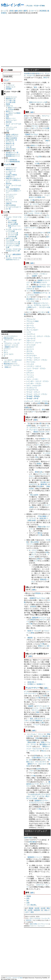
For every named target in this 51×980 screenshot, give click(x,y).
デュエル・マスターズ (34, 213)
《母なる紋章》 (34, 495)
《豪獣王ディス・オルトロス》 (37, 764)
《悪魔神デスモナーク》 (11, 347)
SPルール (9, 200)
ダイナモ (29, 351)
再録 (47, 141)
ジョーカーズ (31, 338)
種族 (46, 403)
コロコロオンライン (12, 242)
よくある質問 (12, 224)
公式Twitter (11, 236)
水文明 (43, 908)
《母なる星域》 (35, 542)
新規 (12, 11)
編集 (16, 11)
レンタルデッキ (11, 171)
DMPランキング (11, 238)
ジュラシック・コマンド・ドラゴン (38, 336)
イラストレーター (11, 120)
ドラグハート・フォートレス (37, 926)
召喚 (37, 712)
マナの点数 (46, 128)
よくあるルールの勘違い (13, 113)
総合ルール (12, 108)
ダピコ (6, 352)
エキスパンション (11, 97)
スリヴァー (30, 347)
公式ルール (9, 106)
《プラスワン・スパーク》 (12, 365)
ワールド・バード (32, 398)
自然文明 (37, 910)
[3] (24, 923)
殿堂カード (9, 111)
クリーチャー (42, 312)
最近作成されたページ (13, 154)
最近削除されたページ (13, 156)
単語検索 (43, 11)
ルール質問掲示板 (11, 160)
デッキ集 (9, 173)
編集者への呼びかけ (12, 135)
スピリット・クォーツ (34, 343)
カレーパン (30, 326)
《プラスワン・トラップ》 (12, 343)
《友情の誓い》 (44, 518)
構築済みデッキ (11, 99)
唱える (44, 751)
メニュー (6, 80)
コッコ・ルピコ (8, 354)
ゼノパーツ (30, 349)
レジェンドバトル (11, 202)
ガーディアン (31, 328)
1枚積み (39, 464)
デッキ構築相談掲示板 (13, 161)
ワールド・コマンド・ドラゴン (37, 394)
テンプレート (10, 142)
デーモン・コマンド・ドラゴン (37, 360)
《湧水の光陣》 (32, 742)
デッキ (26, 692)
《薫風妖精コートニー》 (39, 618)
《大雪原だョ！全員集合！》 (36, 684)
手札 (37, 457)
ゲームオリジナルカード (13, 207)
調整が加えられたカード (13, 178)
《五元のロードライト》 (41, 303)
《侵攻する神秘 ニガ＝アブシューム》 (39, 924)
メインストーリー (11, 194)
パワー (32, 771)
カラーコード (10, 145)
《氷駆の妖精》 (32, 520)
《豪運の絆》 (44, 484)
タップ (29, 118)
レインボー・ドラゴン (34, 383)
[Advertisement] (25, 40)
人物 (7, 131)
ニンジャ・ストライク (40, 708)
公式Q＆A (11, 109)
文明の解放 (32, 842)
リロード (33, 11)
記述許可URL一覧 (11, 140)
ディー (6, 350)
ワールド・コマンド (33, 392)
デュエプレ (8, 164)
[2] (27, 280)
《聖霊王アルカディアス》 (41, 432)
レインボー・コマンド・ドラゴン (38, 381)
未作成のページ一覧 (12, 152)
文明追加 (37, 593)
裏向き (40, 533)
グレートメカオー (32, 330)
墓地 (36, 472)
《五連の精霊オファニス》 (40, 758)
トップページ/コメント (11, 336)
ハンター (29, 371)
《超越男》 (35, 276)
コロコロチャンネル (12, 244)
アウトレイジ (31, 319)
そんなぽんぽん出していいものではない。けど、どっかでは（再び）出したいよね (38, 796)
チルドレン (30, 353)
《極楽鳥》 (30, 638)
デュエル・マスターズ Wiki (36, 6)
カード (41, 73)
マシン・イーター (32, 379)
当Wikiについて (11, 87)
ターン (38, 445)
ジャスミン (7, 349)
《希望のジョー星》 (44, 646)
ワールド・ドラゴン (33, 396)
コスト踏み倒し (44, 736)
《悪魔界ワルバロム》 (31, 134)
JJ (4, 356)
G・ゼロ (29, 760)
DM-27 (46, 78)
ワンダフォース (32, 388)
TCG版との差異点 (11, 175)
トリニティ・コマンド (34, 366)
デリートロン (31, 362)
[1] (41, 189)
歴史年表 (9, 122)
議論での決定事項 (11, 138)
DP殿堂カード (10, 177)
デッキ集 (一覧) (11, 100)
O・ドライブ (34, 204)
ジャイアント (31, 334)
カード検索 (12, 221)
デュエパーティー (32, 688)
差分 (21, 11)
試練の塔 (9, 203)
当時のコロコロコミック (37, 102)
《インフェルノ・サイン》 (35, 734)
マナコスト (35, 126)
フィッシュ (30, 375)
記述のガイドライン (12, 136)
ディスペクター (32, 356)
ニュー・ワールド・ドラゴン (36, 368)
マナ (25, 215)
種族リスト (9, 115)
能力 (27, 235)
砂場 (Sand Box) (11, 149)
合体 (34, 291)
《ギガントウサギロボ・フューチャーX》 (40, 918)
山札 (41, 472)
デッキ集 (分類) (11, 102)
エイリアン (30, 323)
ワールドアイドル (32, 390)
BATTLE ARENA (11, 205)
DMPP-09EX (28, 838)
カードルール (12, 235)
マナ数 (37, 164)
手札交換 (39, 486)
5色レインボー (13, 5)
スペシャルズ (31, 345)
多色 (38, 73)
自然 (33, 73)
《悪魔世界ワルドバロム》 (37, 598)
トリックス (30, 364)
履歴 (25, 11)
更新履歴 (9, 89)
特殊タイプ (35, 146)
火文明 (30, 910)
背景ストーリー (11, 118)
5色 (28, 740)
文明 (7, 117)
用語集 (8, 104)
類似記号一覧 (10, 143)
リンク (29, 291)
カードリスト (12, 233)
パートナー (37, 725)
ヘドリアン (30, 377)
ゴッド (29, 297)
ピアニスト (30, 373)
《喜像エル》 (8, 367)
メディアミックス (11, 127)
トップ (4, 11)
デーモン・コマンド (33, 358)
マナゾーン (46, 116)
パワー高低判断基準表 (13, 189)
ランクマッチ (10, 198)
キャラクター (10, 129)
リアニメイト (42, 474)
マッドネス (46, 453)
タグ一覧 (9, 147)
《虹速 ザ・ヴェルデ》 (34, 631)
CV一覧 (8, 209)
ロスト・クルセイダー (34, 386)
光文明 (37, 908)
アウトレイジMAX (32, 321)
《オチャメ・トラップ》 (11, 345)
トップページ (10, 85)
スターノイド (31, 341)
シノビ (29, 332)
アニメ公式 (9, 240)
